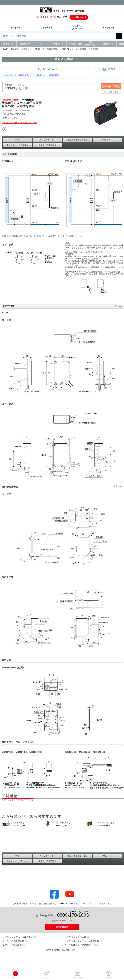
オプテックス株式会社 (75, 937)
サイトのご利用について (24, 904)
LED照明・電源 (75, 44)
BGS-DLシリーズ (70, 49)
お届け (108, 975)
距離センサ (108, 44)
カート (46, 975)
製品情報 (15, 49)
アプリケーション (47, 140)
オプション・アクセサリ (17, 145)
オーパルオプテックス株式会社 (80, 945)
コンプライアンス (101, 904)
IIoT (42, 44)
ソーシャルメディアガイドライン (74, 904)
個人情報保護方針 (47, 904)
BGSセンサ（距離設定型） (47, 49)
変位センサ (25, 44)
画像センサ (58, 44)
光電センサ (8, 44)
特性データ (107, 140)
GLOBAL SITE (58, 17)
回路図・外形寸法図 (47, 145)
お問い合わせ (80, 17)
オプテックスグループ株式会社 (18, 937)
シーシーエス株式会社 (13, 941)
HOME (5, 49)
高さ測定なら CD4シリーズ (21, 824)
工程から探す (108, 28)
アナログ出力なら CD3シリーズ (106, 824)
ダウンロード (77, 975)
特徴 (17, 140)
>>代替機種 (27, 100)
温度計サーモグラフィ (92, 44)
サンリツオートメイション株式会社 (82, 941)
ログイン (15, 975)
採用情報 (42, 17)
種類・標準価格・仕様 (77, 140)
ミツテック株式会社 (12, 945)
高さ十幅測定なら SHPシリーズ (64, 824)
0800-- (73, 914)
